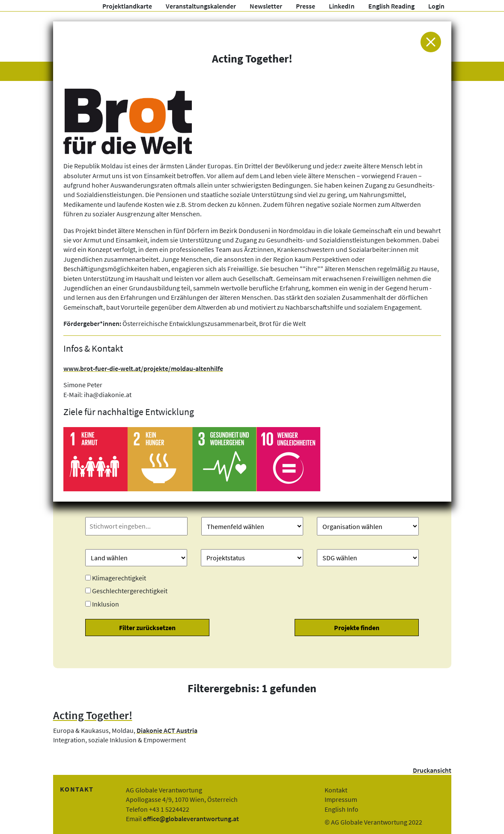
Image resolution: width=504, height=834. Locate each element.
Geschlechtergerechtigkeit (130, 591)
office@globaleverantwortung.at (191, 819)
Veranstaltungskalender (201, 6)
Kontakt (336, 790)
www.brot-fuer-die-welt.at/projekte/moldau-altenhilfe (143, 368)
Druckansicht (432, 770)
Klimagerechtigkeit (119, 578)
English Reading (391, 6)
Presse (306, 6)
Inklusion (106, 604)
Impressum (341, 799)
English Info (341, 809)
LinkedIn (342, 6)
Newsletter (266, 6)
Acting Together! (93, 715)
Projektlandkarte (127, 6)
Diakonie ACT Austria (167, 730)
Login (436, 6)
